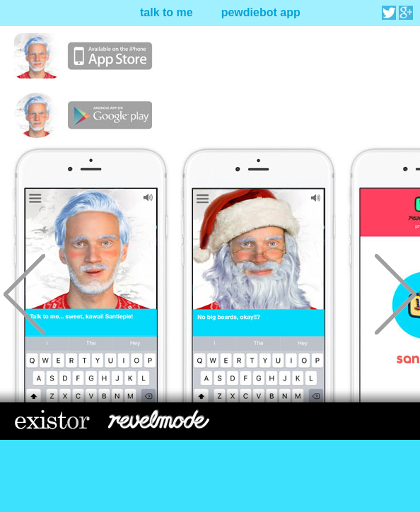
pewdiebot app (261, 12)
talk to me (167, 12)
